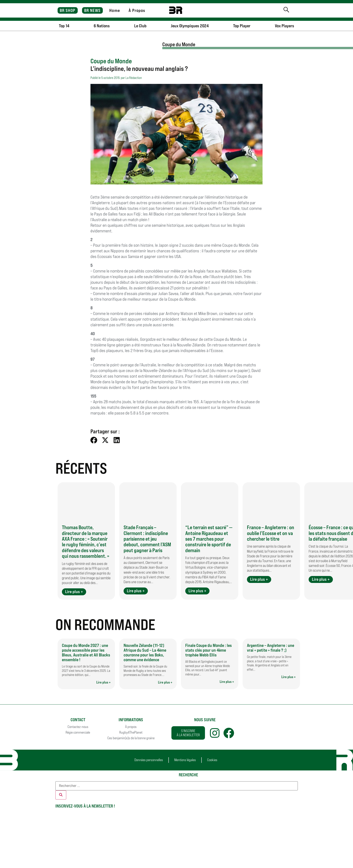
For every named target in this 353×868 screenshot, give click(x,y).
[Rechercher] (61, 795)
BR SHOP (68, 10)
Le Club (140, 26)
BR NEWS (92, 10)
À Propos (137, 10)
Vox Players (284, 26)
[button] (94, 440)
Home (114, 10)
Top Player (242, 26)
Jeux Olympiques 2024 (190, 26)
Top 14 (64, 26)
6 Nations (102, 26)
